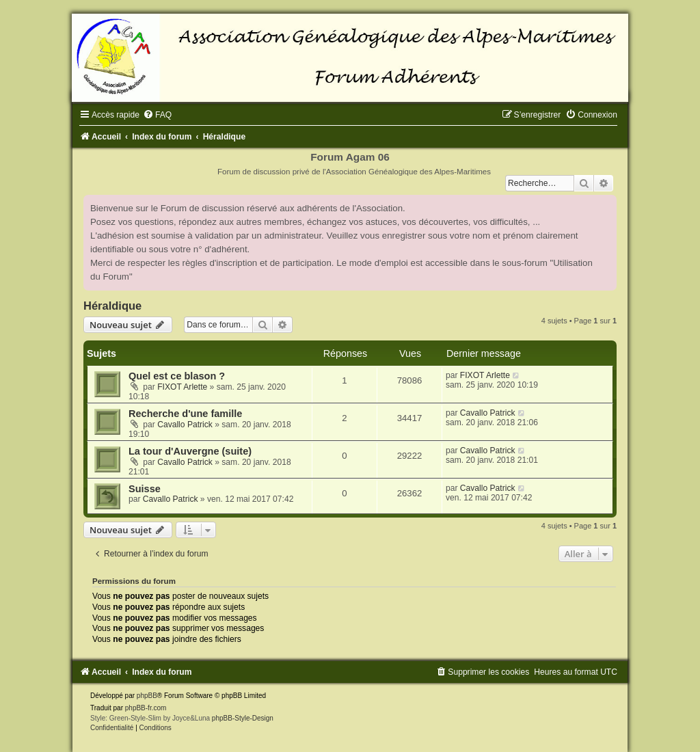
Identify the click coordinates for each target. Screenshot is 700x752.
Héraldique (112, 306)
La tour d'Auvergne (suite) (190, 451)
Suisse (145, 489)
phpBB (147, 696)
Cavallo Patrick (185, 425)
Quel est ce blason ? (177, 376)
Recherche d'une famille (185, 414)
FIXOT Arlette (182, 387)
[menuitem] (157, 115)
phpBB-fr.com (146, 708)
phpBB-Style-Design (243, 718)
